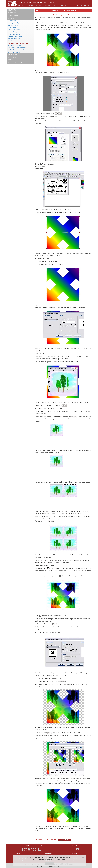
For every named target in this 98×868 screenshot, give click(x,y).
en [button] (89, 6)
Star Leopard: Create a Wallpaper (17, 48)
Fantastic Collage (13, 32)
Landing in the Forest (14, 52)
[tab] (20, 10)
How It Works (12, 10)
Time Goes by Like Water (15, 45)
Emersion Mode (13, 55)
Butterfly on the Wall (14, 30)
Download (30, 6)
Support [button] (55, 6)
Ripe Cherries (12, 41)
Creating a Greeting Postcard (16, 23)
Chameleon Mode (13, 15)
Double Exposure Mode (15, 57)
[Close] (83, 858)
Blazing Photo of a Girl (14, 34)
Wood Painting (12, 21)
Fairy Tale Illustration (14, 39)
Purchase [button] (39, 6)
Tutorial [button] (47, 6)
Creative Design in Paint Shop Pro (18, 43)
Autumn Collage (12, 27)
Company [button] (63, 6)
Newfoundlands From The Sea (16, 50)
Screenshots (12, 60)
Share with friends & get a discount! (31, 846)
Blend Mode (12, 18)
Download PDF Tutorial (15, 63)
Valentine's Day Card (14, 25)
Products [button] (21, 6)
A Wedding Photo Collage (15, 36)
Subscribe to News (77, 848)
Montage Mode (12, 13)
